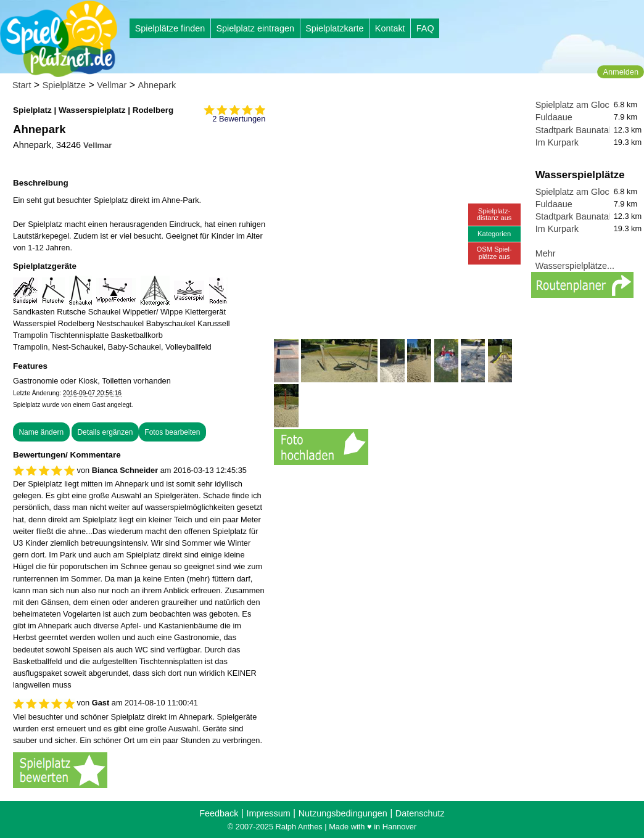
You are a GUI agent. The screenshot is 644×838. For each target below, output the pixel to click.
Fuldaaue (554, 117)
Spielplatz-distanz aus (494, 214)
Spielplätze (64, 85)
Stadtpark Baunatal (573, 130)
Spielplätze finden (170, 28)
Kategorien (494, 234)
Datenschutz (420, 813)
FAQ (425, 28)
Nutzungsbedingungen (343, 813)
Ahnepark (157, 85)
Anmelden (621, 72)
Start (22, 85)
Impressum (268, 813)
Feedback (219, 813)
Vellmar (112, 85)
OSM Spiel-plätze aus (494, 253)
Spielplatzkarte (334, 28)
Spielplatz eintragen (255, 28)
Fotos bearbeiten (172, 432)
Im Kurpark (557, 142)
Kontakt (390, 28)
